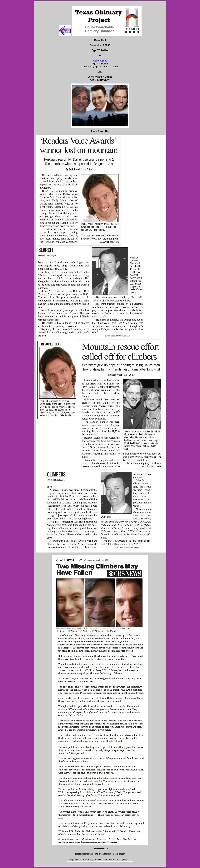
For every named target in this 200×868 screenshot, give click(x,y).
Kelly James (100, 61)
